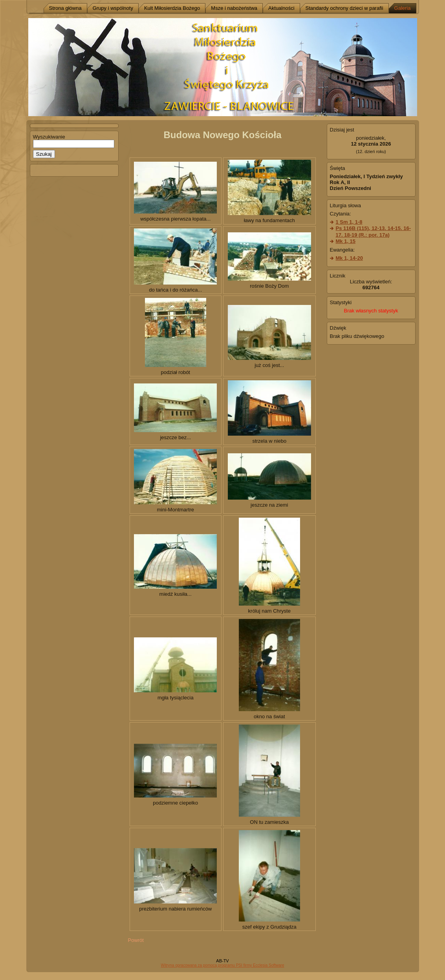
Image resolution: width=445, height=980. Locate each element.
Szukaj (44, 154)
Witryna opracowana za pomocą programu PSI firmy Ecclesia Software (222, 965)
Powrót (136, 940)
